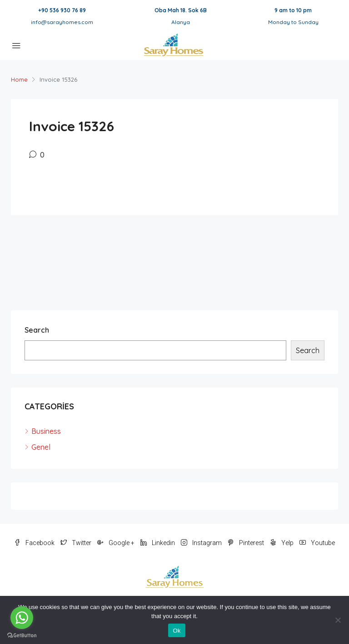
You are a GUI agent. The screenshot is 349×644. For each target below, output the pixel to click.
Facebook (35, 543)
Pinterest (247, 543)
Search (37, 330)
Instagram (202, 543)
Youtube (317, 543)
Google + (117, 543)
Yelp (282, 543)
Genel (41, 447)
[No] (338, 620)
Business (46, 431)
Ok (177, 631)
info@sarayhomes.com (62, 22)
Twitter (77, 543)
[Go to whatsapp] (22, 618)
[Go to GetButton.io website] (22, 635)
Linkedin (158, 543)
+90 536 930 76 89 (62, 10)
